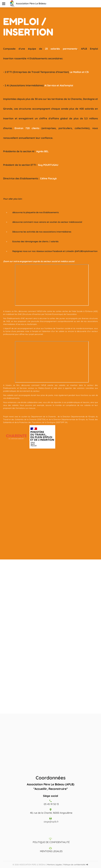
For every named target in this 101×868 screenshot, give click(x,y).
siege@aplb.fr (51, 822)
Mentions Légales (55, 865)
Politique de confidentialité (74, 865)
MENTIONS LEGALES (51, 851)
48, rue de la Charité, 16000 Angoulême (51, 813)
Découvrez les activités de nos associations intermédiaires (42, 232)
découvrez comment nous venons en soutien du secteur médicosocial (47, 222)
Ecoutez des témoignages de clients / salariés (35, 241)
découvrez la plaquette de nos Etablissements (36, 212)
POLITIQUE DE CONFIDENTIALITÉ (51, 842)
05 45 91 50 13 (51, 804)
